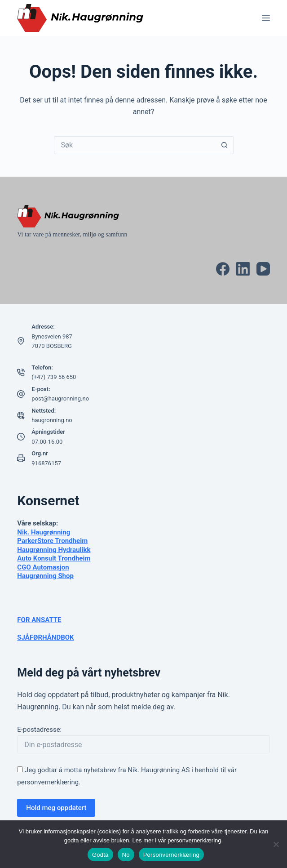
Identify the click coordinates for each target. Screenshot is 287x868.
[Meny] (266, 18)
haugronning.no (52, 420)
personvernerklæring (48, 782)
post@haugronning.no (60, 398)
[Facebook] (223, 269)
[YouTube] (263, 269)
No (126, 855)
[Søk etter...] (135, 145)
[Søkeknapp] (225, 145)
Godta (100, 855)
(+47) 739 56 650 (54, 377)
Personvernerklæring (171, 855)
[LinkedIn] (243, 269)
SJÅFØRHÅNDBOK (45, 637)
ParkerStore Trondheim (52, 541)
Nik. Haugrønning (44, 532)
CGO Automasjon (43, 567)
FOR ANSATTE (39, 620)
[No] (276, 844)
